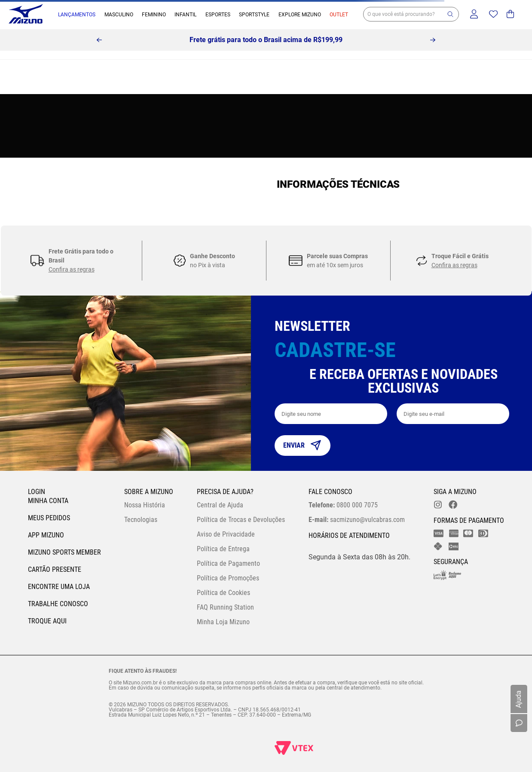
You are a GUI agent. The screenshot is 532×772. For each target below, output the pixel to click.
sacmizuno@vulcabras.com (357, 520)
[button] (450, 14)
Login (37, 492)
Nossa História (145, 505)
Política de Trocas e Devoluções (241, 520)
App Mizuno (46, 535)
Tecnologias (141, 520)
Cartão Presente (55, 569)
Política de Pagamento (228, 563)
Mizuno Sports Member (64, 552)
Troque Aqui (47, 621)
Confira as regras (72, 269)
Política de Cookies (223, 593)
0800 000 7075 (343, 505)
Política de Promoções (228, 578)
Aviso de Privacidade (226, 534)
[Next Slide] (433, 40)
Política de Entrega (223, 549)
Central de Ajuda (220, 505)
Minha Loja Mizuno (223, 622)
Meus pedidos (49, 518)
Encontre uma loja (59, 587)
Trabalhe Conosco (58, 604)
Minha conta (48, 501)
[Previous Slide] (99, 40)
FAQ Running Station (225, 607)
